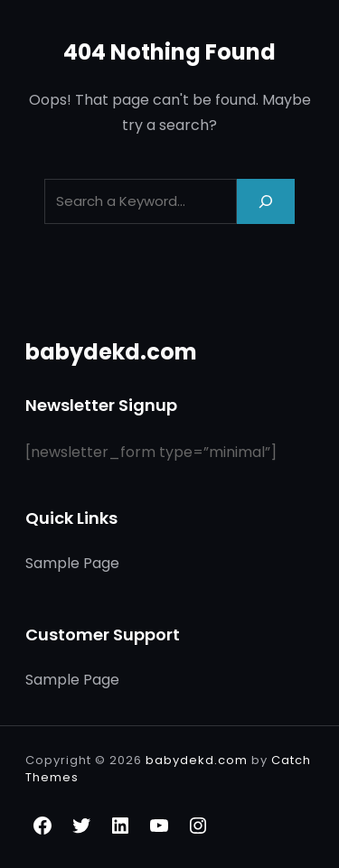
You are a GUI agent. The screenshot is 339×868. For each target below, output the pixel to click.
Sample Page (72, 563)
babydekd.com (111, 352)
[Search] (266, 201)
